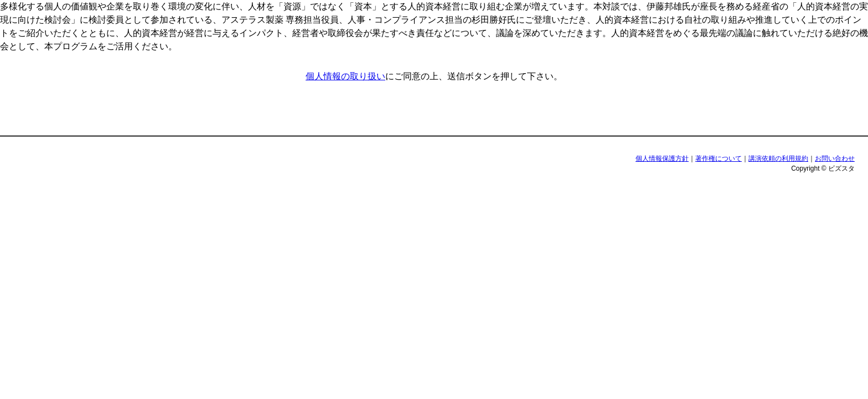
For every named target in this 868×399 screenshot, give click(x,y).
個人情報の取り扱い (345, 76)
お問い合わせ (835, 158)
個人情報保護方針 (662, 158)
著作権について (719, 158)
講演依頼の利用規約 (778, 158)
